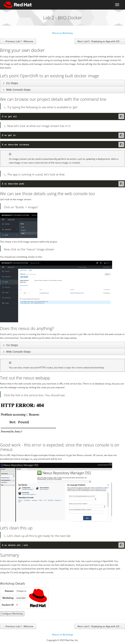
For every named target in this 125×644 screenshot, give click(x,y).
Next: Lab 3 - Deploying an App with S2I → (100, 41)
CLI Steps (12, 83)
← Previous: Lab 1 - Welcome (18, 41)
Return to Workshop (63, 33)
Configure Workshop (12, 614)
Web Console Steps (18, 90)
